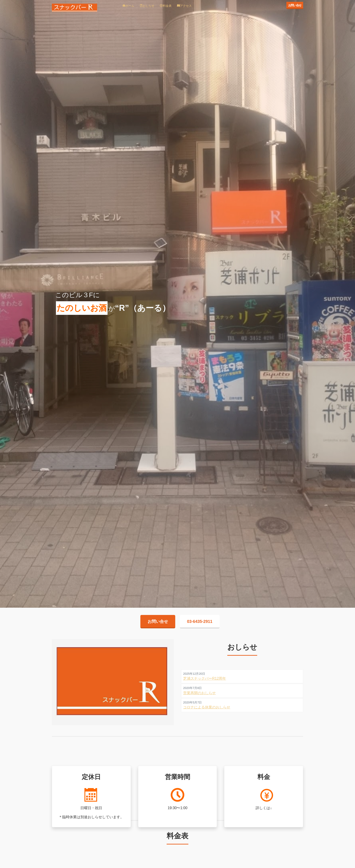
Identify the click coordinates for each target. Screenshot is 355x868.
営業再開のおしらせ (199, 693)
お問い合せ (295, 5)
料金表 (166, 6)
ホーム (128, 6)
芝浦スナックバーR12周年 (205, 678)
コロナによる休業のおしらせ (207, 707)
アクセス (184, 6)
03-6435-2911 (200, 622)
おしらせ (147, 6)
